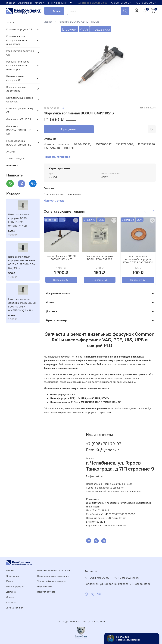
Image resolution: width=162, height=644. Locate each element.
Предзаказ (69, 129)
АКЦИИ (11, 152)
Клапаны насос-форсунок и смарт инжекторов (17, 40)
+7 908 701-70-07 (121, 3)
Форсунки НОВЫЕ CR (19, 119)
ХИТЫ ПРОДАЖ (15, 158)
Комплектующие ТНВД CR (20, 110)
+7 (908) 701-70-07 (103, 444)
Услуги (10, 22)
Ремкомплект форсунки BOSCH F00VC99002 (100, 258)
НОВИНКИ (12, 165)
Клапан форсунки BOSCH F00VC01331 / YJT (61, 258)
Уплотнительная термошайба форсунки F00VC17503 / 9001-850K (138, 259)
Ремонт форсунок (57, 3)
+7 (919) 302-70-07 (127, 578)
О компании (25, 3)
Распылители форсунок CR (20, 53)
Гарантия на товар (46, 592)
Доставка (11, 592)
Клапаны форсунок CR (19, 29)
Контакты (11, 602)
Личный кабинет (15, 608)
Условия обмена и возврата (51, 581)
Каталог (39, 3)
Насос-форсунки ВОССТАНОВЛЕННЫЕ (19, 143)
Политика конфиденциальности (53, 571)
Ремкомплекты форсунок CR (15, 78)
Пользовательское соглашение (53, 576)
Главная (11, 3)
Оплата (10, 597)
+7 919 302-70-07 (146, 3)
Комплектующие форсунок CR (16, 89)
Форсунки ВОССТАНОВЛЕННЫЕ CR (78, 22)
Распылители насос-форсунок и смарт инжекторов (18, 65)
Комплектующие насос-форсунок (20, 100)
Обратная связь (45, 587)
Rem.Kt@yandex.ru (104, 450)
